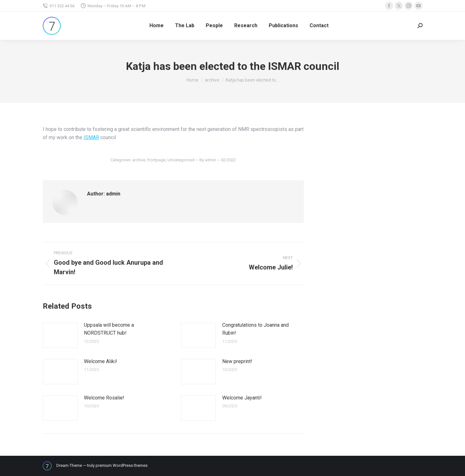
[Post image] (60, 335)
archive (139, 160)
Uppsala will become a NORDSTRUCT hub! (109, 329)
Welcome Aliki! (101, 361)
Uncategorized (181, 160)
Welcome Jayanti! (242, 398)
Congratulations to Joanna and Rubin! (255, 329)
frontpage (156, 160)
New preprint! (237, 361)
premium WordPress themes (122, 465)
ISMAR (91, 137)
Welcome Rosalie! (104, 398)
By (208, 160)
